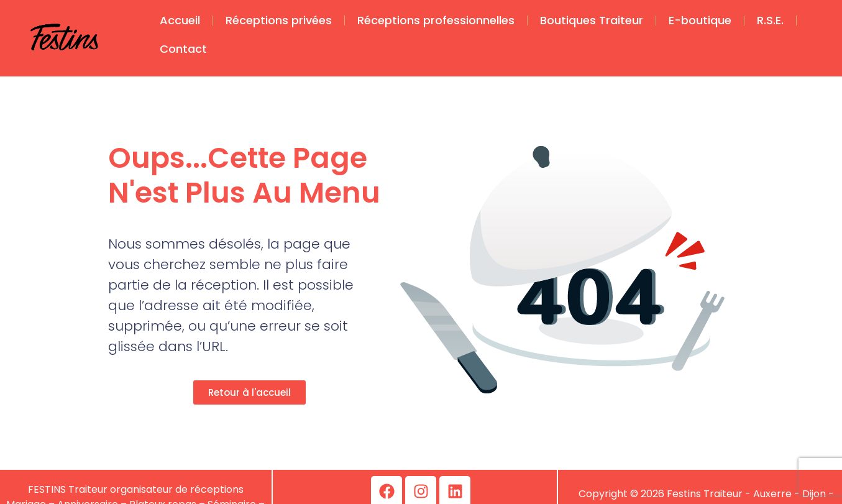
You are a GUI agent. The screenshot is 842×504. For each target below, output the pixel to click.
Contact (183, 49)
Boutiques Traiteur (592, 20)
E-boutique (700, 20)
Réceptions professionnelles (436, 20)
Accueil (180, 20)
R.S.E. (770, 20)
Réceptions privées (279, 20)
